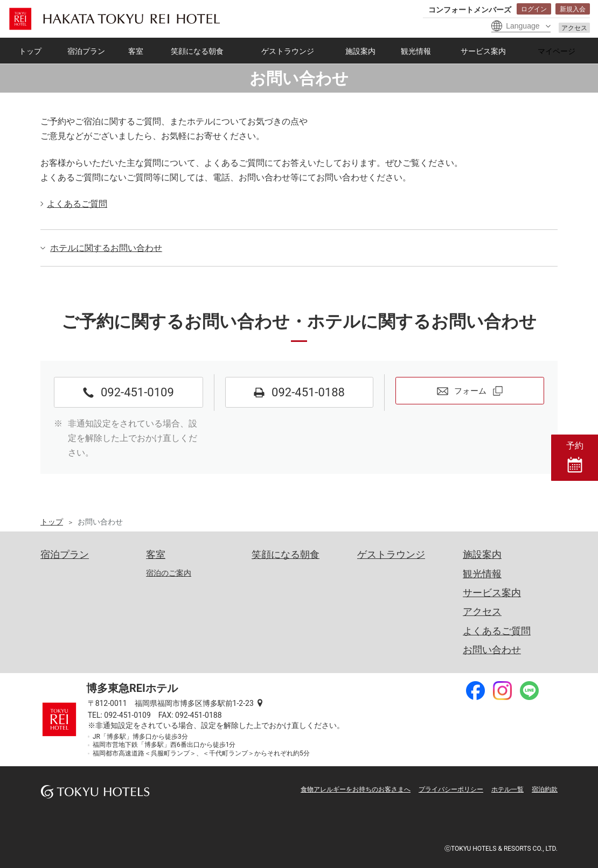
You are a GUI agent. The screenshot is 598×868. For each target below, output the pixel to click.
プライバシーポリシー (451, 789)
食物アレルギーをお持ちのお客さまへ (356, 789)
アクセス (574, 28)
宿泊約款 (545, 789)
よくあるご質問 (77, 204)
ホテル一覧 (507, 789)
